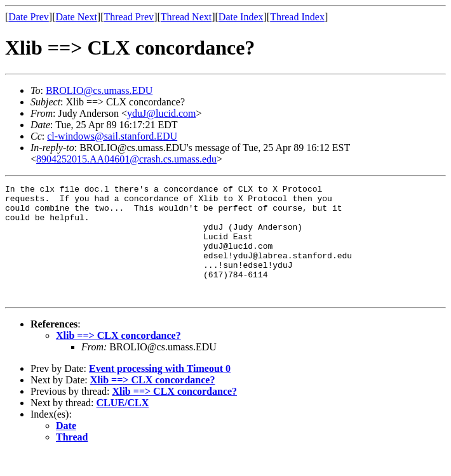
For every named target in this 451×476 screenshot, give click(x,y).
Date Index (241, 17)
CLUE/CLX (123, 426)
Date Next (77, 17)
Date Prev (29, 17)
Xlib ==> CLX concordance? (118, 358)
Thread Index (297, 17)
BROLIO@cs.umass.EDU (99, 90)
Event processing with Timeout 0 (160, 391)
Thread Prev (129, 17)
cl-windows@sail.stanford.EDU (112, 136)
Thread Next (186, 17)
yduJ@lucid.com (162, 113)
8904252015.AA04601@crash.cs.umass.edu (126, 159)
